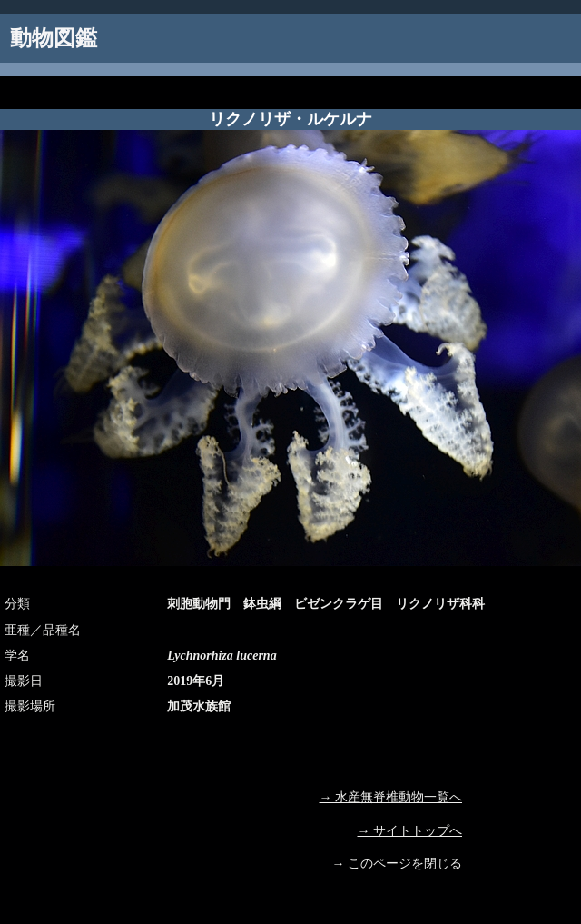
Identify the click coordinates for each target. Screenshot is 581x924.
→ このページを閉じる (398, 864)
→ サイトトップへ (410, 831)
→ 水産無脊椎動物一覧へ (391, 797)
